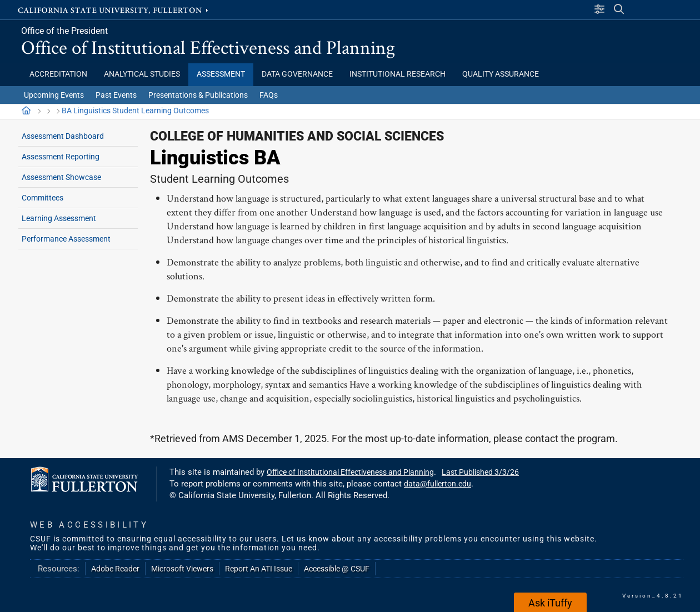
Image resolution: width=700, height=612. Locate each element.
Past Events (116, 95)
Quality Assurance (501, 74)
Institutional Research (397, 74)
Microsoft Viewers (182, 569)
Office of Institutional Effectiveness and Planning (208, 47)
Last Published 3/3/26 (480, 472)
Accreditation (58, 74)
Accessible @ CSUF (337, 569)
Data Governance (297, 74)
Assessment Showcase (61, 177)
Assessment (221, 74)
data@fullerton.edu (437, 484)
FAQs (269, 95)
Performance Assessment (66, 239)
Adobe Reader (115, 569)
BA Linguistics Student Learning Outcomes (135, 111)
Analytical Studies (142, 74)
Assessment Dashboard (63, 136)
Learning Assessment (59, 218)
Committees (42, 198)
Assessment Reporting (61, 157)
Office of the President (64, 31)
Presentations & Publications (198, 95)
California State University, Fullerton (114, 9)
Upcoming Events (54, 95)
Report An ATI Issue (259, 569)
